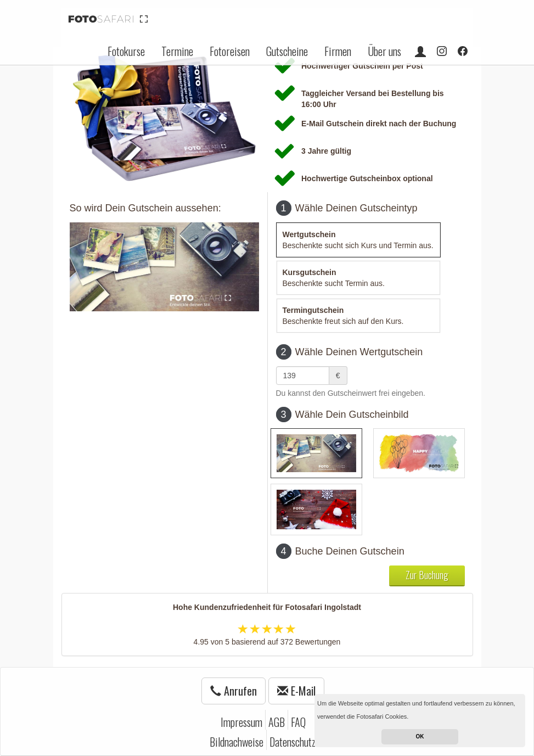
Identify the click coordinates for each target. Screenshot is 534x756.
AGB (277, 722)
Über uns (384, 51)
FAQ (298, 722)
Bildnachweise (237, 742)
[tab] (358, 240)
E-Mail (296, 691)
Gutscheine (287, 51)
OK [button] (420, 737)
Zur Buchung (427, 575)
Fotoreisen (230, 51)
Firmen (338, 51)
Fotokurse (126, 51)
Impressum (241, 722)
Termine (177, 51)
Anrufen (234, 691)
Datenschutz (293, 742)
